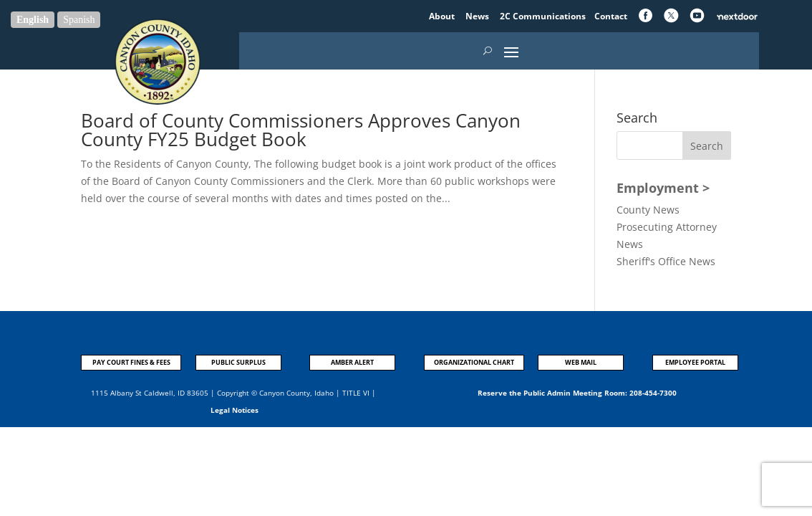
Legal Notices (235, 410)
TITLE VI (356, 393)
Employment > (663, 188)
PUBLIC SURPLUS (238, 362)
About (443, 16)
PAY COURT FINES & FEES (131, 362)
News (478, 16)
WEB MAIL (581, 362)
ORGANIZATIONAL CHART (474, 362)
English (33, 20)
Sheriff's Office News (666, 261)
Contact (611, 16)
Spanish (79, 20)
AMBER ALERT (352, 362)
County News (648, 210)
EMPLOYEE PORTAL (695, 362)
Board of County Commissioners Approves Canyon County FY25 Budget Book (301, 130)
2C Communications (544, 16)
